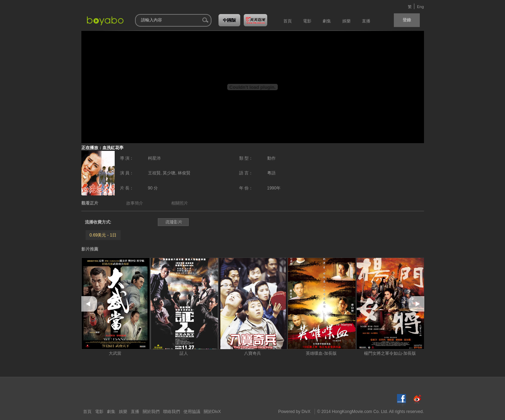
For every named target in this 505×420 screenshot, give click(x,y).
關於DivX (212, 412)
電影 (99, 412)
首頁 (87, 412)
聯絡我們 (171, 412)
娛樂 (123, 412)
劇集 (111, 412)
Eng (420, 7)
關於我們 (151, 412)
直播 (135, 412)
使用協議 (192, 412)
